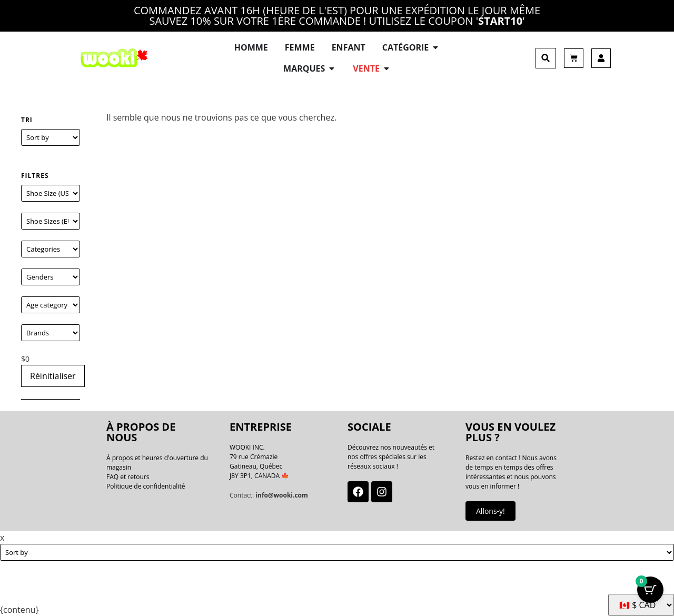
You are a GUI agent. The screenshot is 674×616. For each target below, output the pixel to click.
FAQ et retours (128, 477)
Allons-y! (490, 511)
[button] (546, 58)
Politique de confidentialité (146, 486)
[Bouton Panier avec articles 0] (650, 590)
